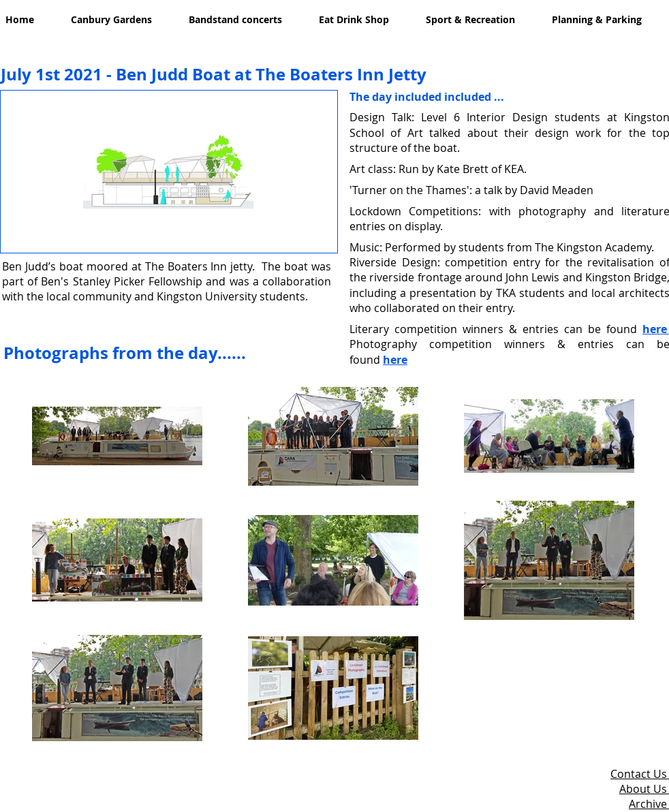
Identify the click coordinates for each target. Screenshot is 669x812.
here (395, 360)
